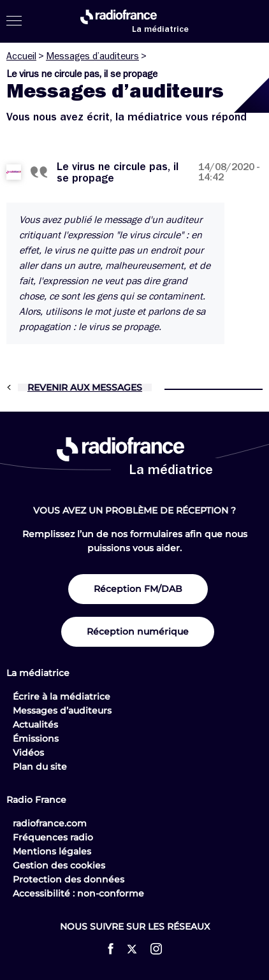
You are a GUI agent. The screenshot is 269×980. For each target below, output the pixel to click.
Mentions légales (52, 851)
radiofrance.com (50, 823)
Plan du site (40, 767)
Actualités (35, 724)
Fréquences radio (53, 837)
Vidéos (28, 753)
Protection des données (69, 879)
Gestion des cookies (59, 865)
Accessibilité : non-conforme (78, 893)
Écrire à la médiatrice (62, 696)
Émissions (36, 739)
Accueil (21, 56)
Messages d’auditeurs (92, 56)
